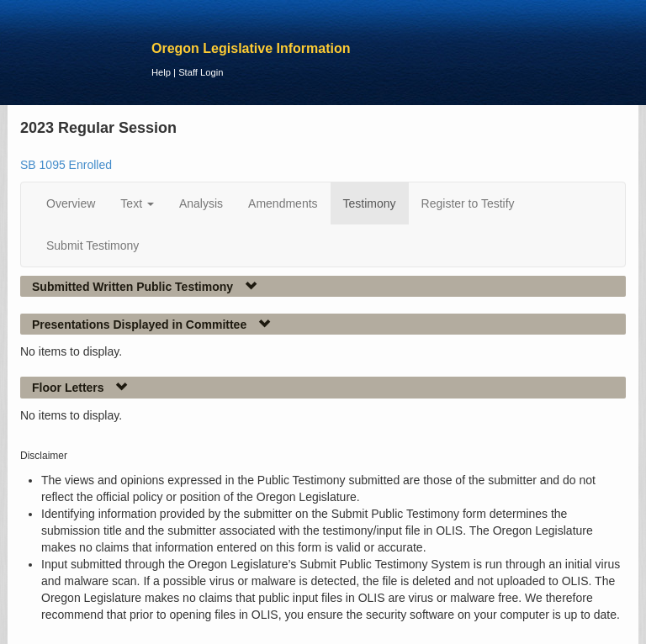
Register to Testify (468, 203)
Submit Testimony (93, 245)
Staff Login (201, 72)
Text (137, 203)
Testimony (370, 203)
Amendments (283, 203)
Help (161, 72)
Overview (71, 203)
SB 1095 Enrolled (66, 165)
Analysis (201, 203)
